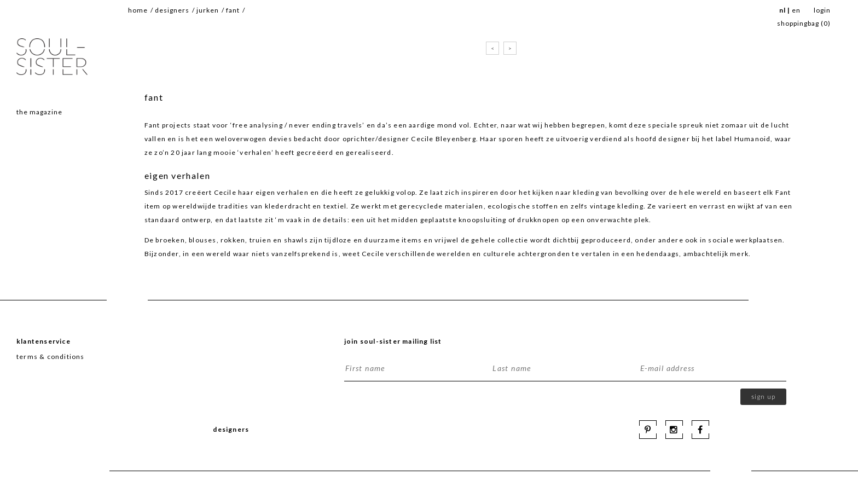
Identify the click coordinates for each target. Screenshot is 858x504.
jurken (208, 10)
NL (782, 10)
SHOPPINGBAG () (804, 23)
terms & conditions (51, 357)
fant (233, 10)
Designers (172, 10)
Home (138, 10)
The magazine (39, 112)
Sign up (763, 396)
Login (822, 10)
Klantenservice (44, 341)
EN (796, 10)
